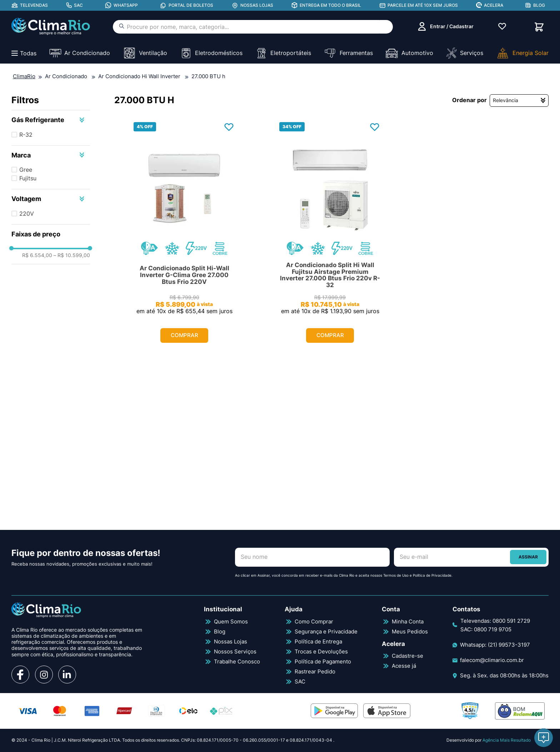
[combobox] (253, 27)
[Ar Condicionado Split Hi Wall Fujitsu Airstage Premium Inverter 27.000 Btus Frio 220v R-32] (330, 236)
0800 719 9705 (493, 629)
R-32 (26, 135)
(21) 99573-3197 (509, 645)
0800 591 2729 (511, 621)
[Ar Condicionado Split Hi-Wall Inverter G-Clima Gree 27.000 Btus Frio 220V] (184, 236)
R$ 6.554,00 (37, 255)
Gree (26, 170)
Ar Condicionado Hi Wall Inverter (139, 76)
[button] (51, 120)
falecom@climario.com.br (492, 660)
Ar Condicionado (66, 76)
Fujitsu (28, 178)
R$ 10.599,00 (72, 255)
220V (27, 214)
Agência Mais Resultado (507, 740)
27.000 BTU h (208, 76)
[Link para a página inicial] (24, 77)
